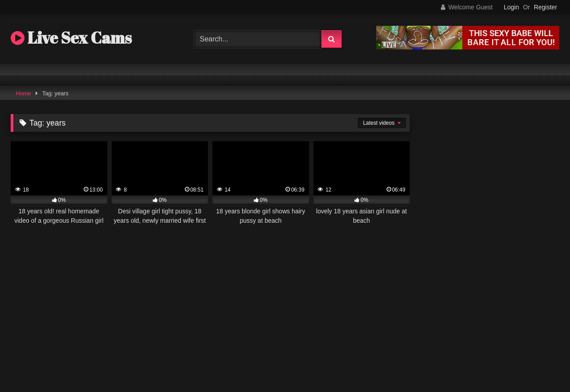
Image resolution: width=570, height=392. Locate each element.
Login (511, 7)
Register (546, 7)
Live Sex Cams (71, 37)
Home (24, 93)
